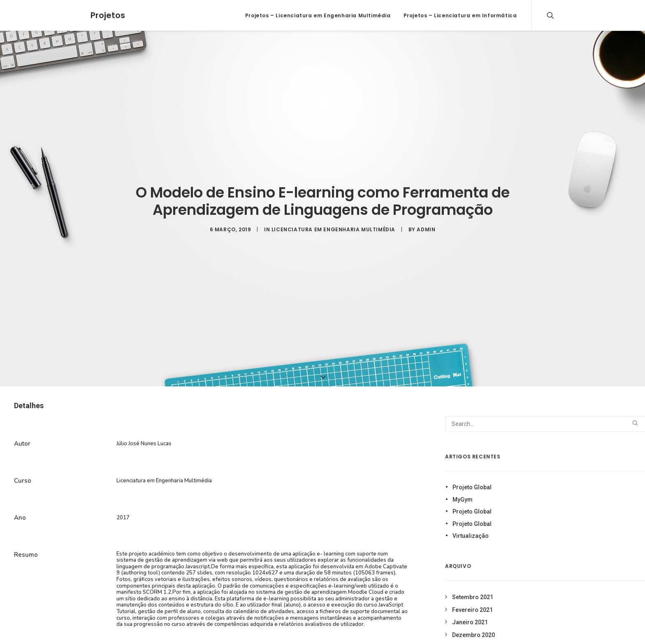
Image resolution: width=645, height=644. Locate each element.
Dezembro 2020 (473, 623)
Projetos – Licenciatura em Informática (460, 15)
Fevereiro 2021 (472, 598)
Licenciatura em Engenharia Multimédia (333, 224)
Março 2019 (468, 636)
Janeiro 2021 (470, 611)
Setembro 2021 (473, 586)
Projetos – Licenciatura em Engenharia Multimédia (318, 15)
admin (426, 224)
